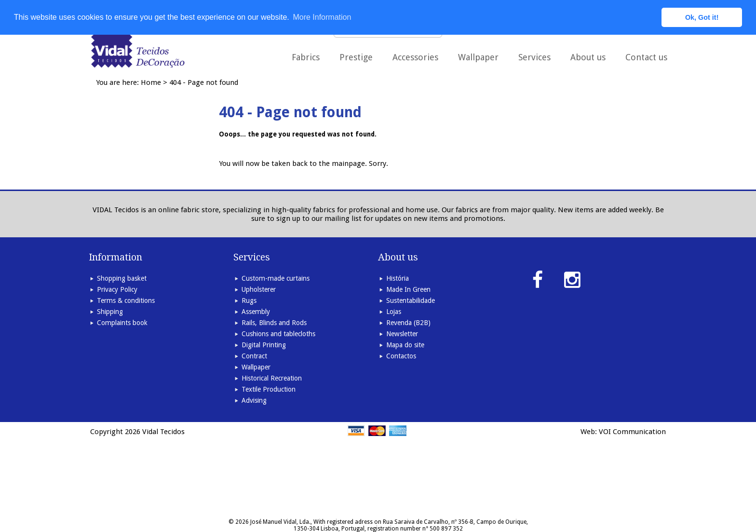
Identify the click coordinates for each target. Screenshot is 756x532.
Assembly (256, 312)
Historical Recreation (272, 378)
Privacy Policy (117, 289)
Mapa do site (405, 345)
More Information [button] (322, 17)
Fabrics (306, 57)
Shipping (110, 312)
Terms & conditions (126, 300)
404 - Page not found (204, 82)
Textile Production (269, 389)
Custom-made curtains (276, 278)
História (398, 278)
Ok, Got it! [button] (702, 17)
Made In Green (408, 289)
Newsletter (402, 334)
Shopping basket (122, 278)
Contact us (646, 57)
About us (588, 57)
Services (534, 57)
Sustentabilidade (411, 300)
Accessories (415, 57)
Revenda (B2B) (408, 323)
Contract (254, 356)
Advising (254, 400)
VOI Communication (632, 432)
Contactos (401, 356)
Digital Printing (264, 345)
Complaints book (122, 323)
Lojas (394, 312)
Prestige (356, 57)
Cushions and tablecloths (278, 334)
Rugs (249, 300)
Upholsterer (259, 289)
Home (151, 82)
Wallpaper (478, 57)
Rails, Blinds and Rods (274, 323)
